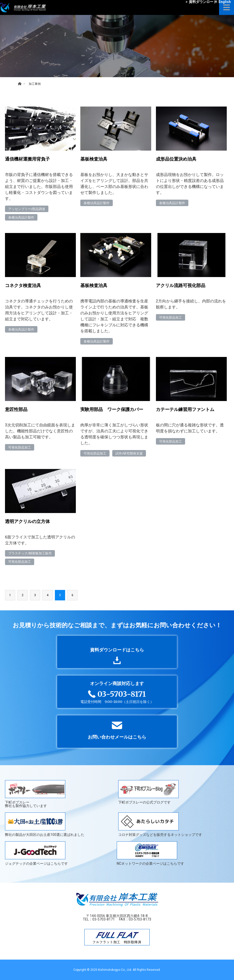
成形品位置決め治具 (176, 159)
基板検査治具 (94, 159)
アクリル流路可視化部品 (181, 285)
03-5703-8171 (104, 919)
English (223, 2)
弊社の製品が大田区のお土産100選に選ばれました (45, 824)
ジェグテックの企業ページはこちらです (36, 853)
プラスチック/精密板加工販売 (30, 553)
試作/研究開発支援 (129, 453)
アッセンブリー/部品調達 (27, 209)
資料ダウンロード (201, 2)
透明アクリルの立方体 (27, 521)
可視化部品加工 (171, 317)
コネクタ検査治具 (23, 285)
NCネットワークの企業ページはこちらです (150, 853)
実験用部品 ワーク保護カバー (112, 409)
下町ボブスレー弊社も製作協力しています (35, 794)
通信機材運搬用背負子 (27, 159)
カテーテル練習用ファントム (185, 409)
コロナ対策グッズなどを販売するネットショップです (160, 824)
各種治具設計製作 (21, 217)
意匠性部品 (16, 409)
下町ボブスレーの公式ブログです (148, 792)
